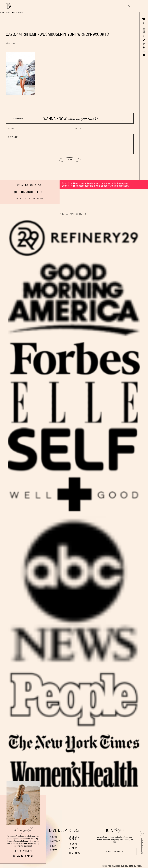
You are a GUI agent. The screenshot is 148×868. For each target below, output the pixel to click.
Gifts (54, 850)
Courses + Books (75, 838)
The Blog (75, 853)
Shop (53, 846)
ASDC (139, 866)
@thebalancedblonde (30, 192)
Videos (73, 848)
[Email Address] (115, 852)
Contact (55, 841)
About (54, 837)
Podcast (74, 844)
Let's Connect (23, 851)
